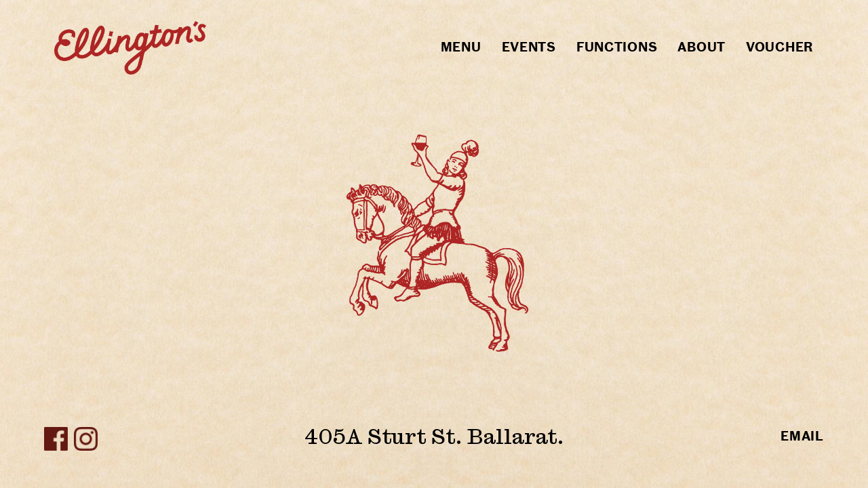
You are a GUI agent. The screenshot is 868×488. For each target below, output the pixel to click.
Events (529, 47)
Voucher (780, 47)
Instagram (86, 439)
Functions (617, 47)
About (702, 47)
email (802, 436)
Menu (461, 47)
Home (130, 47)
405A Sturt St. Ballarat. (434, 436)
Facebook (56, 439)
